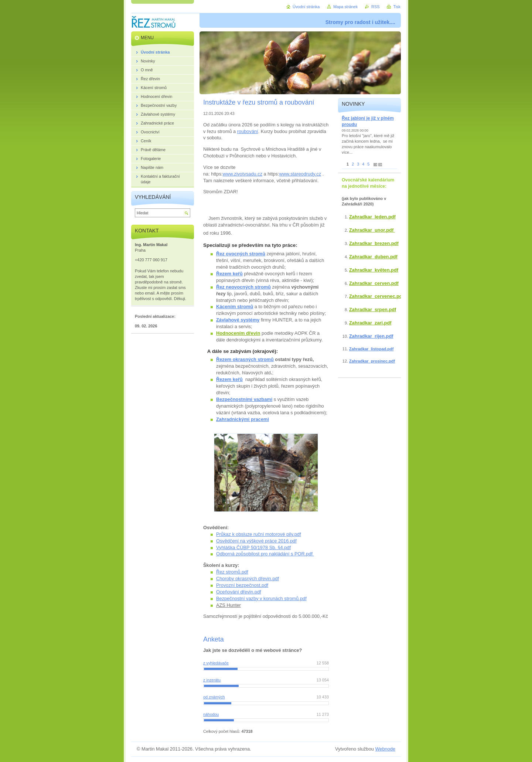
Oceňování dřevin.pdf (239, 592)
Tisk (397, 7)
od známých (214, 697)
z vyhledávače (216, 663)
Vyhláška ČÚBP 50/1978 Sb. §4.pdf (253, 547)
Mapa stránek (345, 7)
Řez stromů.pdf (232, 572)
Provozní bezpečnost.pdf (242, 585)
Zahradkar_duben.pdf (373, 257)
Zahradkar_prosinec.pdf (372, 361)
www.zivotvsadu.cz (243, 174)
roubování (248, 131)
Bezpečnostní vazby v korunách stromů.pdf (261, 598)
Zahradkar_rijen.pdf (371, 336)
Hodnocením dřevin (238, 333)
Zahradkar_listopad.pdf (371, 349)
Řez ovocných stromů (241, 254)
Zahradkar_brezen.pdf (374, 243)
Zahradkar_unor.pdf (372, 230)
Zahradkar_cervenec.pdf (376, 296)
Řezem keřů (229, 274)
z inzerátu (212, 680)
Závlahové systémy (238, 320)
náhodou (211, 714)
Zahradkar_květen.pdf (374, 270)
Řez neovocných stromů (243, 287)
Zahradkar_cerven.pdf (374, 283)
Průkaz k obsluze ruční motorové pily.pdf (259, 534)
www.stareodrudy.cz (300, 174)
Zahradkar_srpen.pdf (373, 309)
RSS (375, 7)
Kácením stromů (235, 307)
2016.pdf (287, 541)
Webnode (385, 749)
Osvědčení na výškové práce (247, 541)
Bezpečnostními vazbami (244, 399)
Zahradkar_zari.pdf (370, 323)
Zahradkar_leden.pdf (372, 217)
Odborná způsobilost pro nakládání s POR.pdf (265, 554)
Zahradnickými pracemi (243, 419)
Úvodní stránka (306, 7)
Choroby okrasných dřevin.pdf (248, 579)
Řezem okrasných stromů (245, 359)
